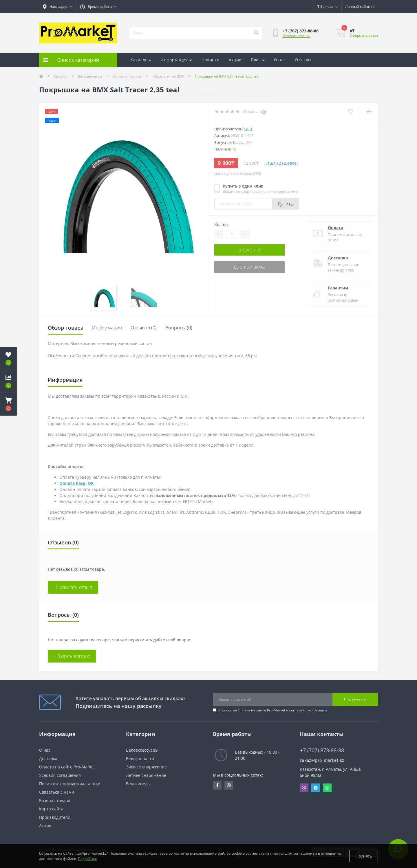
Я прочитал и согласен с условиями (272, 710)
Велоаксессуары (142, 750)
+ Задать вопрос (72, 656)
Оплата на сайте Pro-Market (261, 710)
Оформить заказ (364, 35)
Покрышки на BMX (168, 76)
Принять (364, 856)
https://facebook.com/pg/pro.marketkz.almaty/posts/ (217, 785)
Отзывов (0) (144, 328)
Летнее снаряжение (146, 775)
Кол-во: (222, 224)
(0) (264, 112)
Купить (286, 204)
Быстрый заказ (250, 267)
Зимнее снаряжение (146, 767)
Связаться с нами (57, 792)
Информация (176, 60)
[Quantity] (232, 234)
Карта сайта (51, 809)
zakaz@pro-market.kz (322, 760)
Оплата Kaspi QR (76, 483)
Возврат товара (55, 800)
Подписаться (355, 699)
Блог (258, 60)
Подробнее (87, 859)
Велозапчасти (90, 76)
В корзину (250, 250)
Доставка (338, 258)
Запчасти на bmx (127, 76)
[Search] (256, 33)
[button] (8, 404)
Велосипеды (138, 784)
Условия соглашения (60, 775)
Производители (55, 817)
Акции (235, 60)
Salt (248, 129)
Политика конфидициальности (70, 784)
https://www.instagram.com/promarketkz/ (229, 785)
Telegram (316, 788)
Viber (304, 788)
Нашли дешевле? (281, 163)
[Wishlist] (351, 112)
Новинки (211, 60)
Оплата (335, 228)
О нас (280, 60)
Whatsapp (327, 788)
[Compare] (369, 112)
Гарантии (338, 288)
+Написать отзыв (73, 587)
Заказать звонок (296, 36)
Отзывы (303, 60)
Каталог (141, 60)
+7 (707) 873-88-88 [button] (322, 750)
